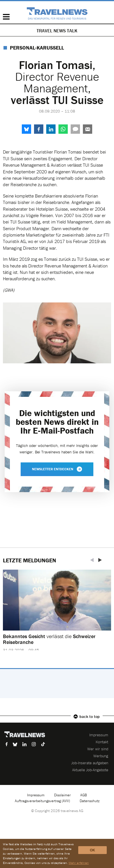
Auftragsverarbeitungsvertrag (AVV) (42, 801)
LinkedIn (51, 129)
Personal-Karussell (37, 48)
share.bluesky (26, 129)
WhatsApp (63, 129)
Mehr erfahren (79, 863)
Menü (6, 17)
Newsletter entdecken (57, 469)
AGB (84, 795)
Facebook (39, 129)
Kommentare (75, 129)
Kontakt (102, 742)
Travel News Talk (57, 31)
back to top (90, 716)
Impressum (99, 735)
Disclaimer (62, 795)
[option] (57, 614)
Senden (88, 129)
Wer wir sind (98, 749)
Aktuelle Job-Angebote (90, 770)
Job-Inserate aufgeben (90, 763)
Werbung (101, 756)
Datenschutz (90, 801)
